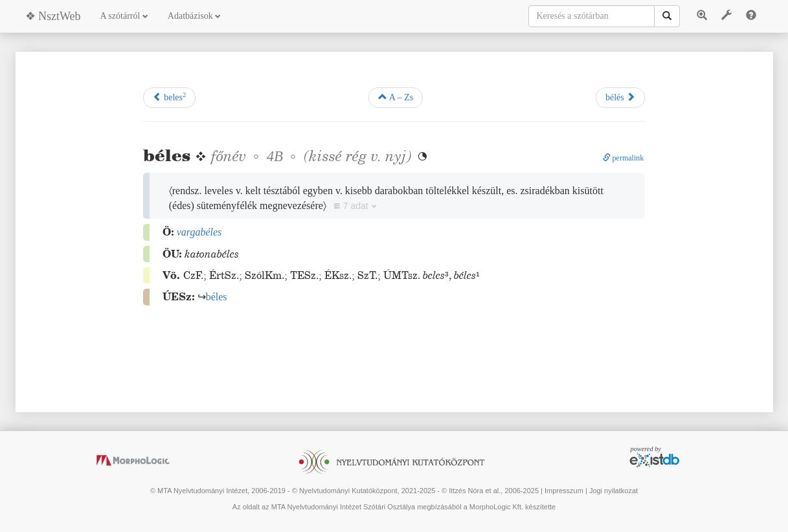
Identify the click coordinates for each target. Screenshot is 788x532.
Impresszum (564, 491)
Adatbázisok (194, 16)
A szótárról (124, 16)
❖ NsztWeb (53, 16)
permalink (624, 158)
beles (170, 97)
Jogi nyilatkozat (614, 491)
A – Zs (396, 97)
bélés (620, 97)
